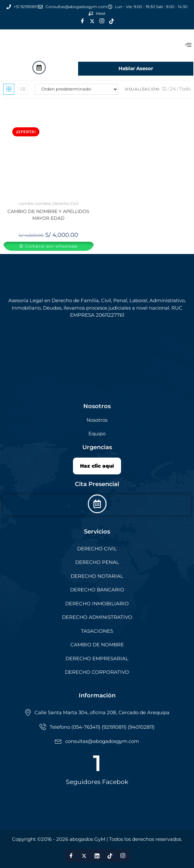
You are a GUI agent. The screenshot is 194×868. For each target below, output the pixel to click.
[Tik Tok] (112, 21)
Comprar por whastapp (51, 246)
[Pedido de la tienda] (77, 89)
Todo (185, 89)
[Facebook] (83, 21)
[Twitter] (92, 21)
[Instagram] (102, 21)
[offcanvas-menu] (188, 45)
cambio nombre (35, 203)
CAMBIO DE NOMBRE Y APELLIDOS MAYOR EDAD (48, 215)
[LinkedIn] (97, 856)
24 (173, 89)
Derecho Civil (65, 203)
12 (164, 89)
